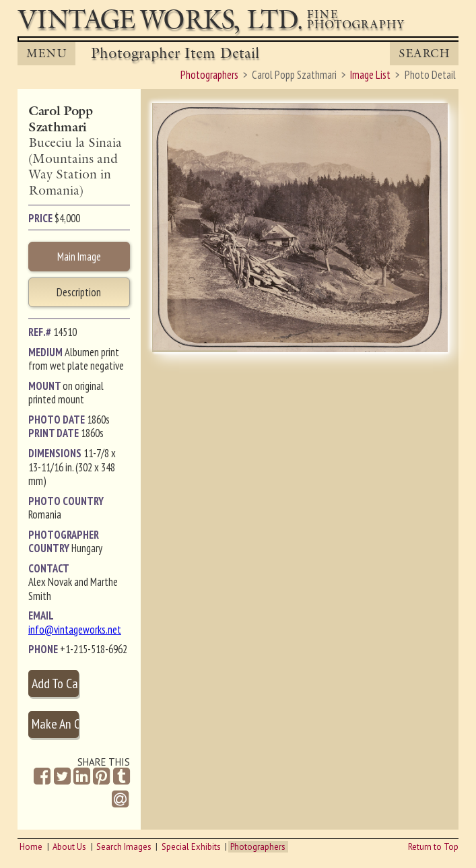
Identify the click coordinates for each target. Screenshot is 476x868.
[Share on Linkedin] (82, 777)
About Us (69, 847)
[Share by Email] (120, 801)
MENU (46, 54)
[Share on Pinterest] (101, 777)
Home (31, 847)
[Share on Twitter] (62, 777)
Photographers (258, 847)
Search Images (124, 847)
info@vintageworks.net (75, 630)
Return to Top (433, 847)
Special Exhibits (191, 847)
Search (424, 54)
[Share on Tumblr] (122, 777)
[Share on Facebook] (42, 777)
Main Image (79, 257)
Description (79, 292)
